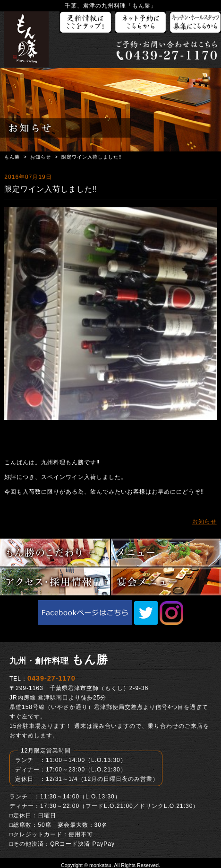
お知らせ (41, 157)
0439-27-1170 (51, 678)
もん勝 (12, 157)
